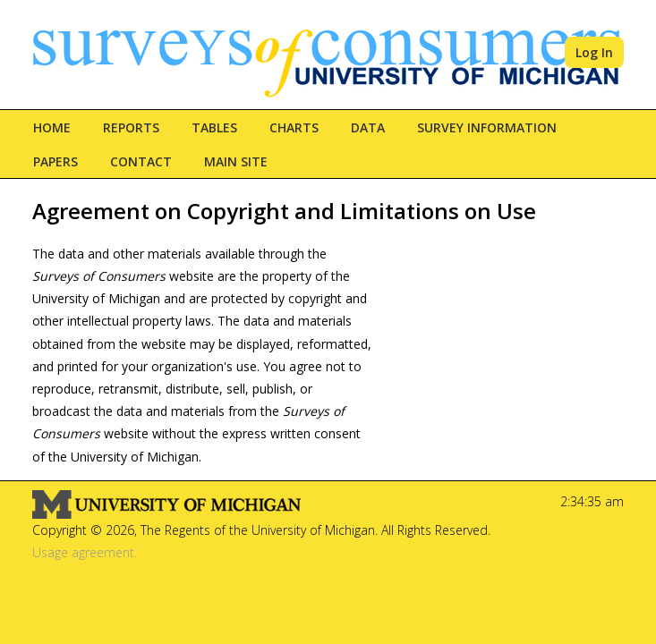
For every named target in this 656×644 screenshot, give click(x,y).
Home (52, 127)
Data (368, 127)
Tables (214, 127)
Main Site (236, 161)
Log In (594, 52)
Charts (294, 127)
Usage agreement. (85, 552)
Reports (131, 127)
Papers (55, 161)
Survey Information (487, 127)
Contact (141, 161)
